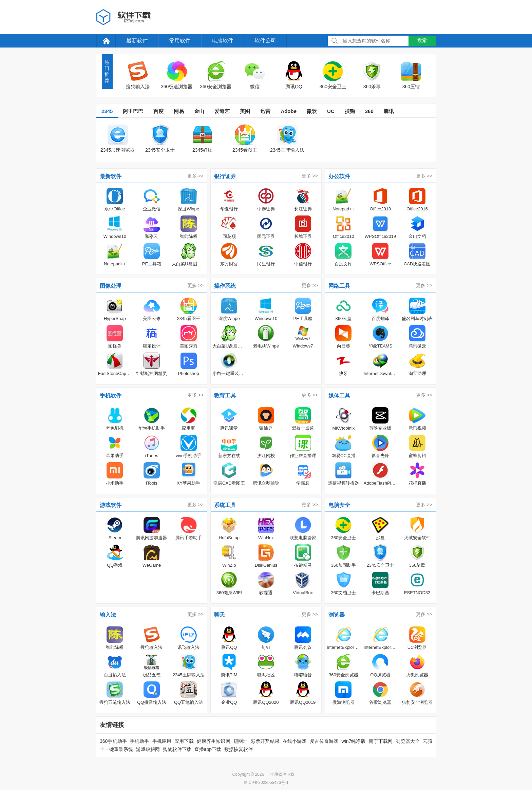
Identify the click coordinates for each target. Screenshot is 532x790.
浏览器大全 (408, 741)
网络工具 (339, 286)
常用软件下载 (282, 774)
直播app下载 (208, 749)
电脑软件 (223, 41)
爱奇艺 (222, 111)
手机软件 (111, 396)
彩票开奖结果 (265, 741)
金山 (199, 111)
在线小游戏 (295, 741)
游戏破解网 (148, 749)
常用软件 (180, 41)
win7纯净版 (353, 741)
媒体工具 (339, 396)
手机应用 (162, 741)
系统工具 (225, 505)
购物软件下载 (177, 749)
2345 (107, 111)
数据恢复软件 (239, 749)
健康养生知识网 (214, 741)
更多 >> (195, 176)
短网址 (241, 741)
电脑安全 (339, 505)
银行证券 (225, 176)
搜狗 (350, 111)
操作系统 (225, 286)
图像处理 (111, 286)
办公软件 (339, 176)
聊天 (220, 615)
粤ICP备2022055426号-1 (266, 783)
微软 (312, 111)
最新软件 (137, 41)
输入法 (108, 615)
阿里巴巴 (133, 111)
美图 (245, 111)
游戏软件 (111, 505)
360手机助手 (113, 741)
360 (369, 111)
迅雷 (265, 111)
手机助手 (140, 741)
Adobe (289, 111)
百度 (158, 111)
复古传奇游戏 (324, 741)
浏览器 (337, 615)
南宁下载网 (381, 741)
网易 (179, 111)
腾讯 (389, 111)
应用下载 (184, 741)
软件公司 (265, 41)
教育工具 (225, 396)
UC (331, 111)
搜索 (422, 40)
